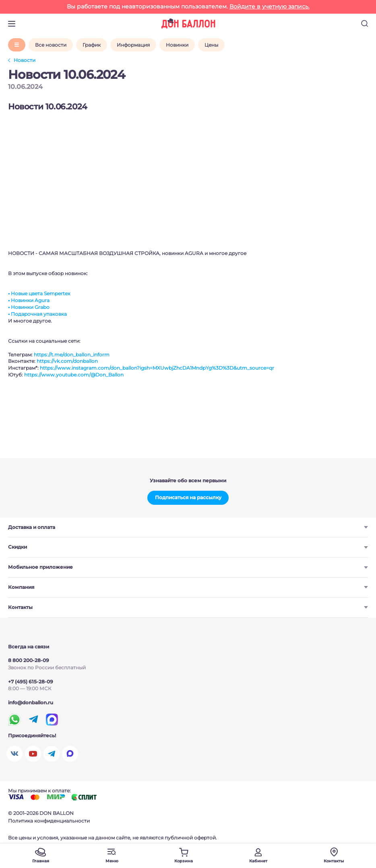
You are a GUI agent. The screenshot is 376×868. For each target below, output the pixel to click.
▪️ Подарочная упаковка (37, 314)
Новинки (177, 45)
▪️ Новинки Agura (29, 300)
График (92, 45)
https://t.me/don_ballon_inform (72, 355)
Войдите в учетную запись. (270, 6)
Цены (211, 45)
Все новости (51, 45)
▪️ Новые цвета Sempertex (39, 293)
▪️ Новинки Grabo (29, 307)
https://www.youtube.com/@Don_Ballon (74, 375)
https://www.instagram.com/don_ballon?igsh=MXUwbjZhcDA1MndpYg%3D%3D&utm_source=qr (157, 368)
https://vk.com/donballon (67, 361)
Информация (133, 45)
